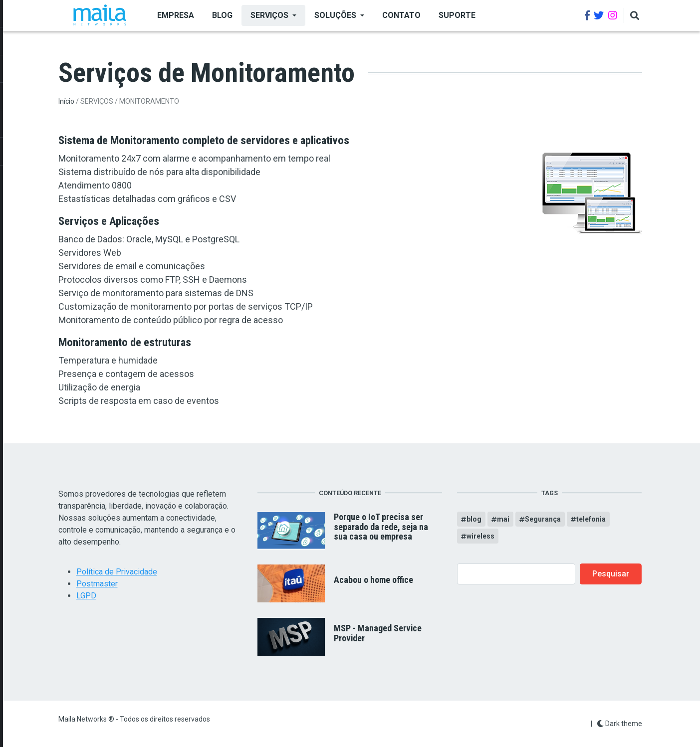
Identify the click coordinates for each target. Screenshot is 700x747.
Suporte (457, 15)
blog (474, 519)
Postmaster (97, 584)
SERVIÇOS (269, 15)
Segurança (543, 519)
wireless (480, 536)
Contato (401, 15)
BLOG (222, 15)
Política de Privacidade (117, 572)
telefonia (591, 519)
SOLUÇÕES (335, 15)
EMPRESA (176, 15)
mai (503, 519)
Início (66, 101)
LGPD (86, 596)
